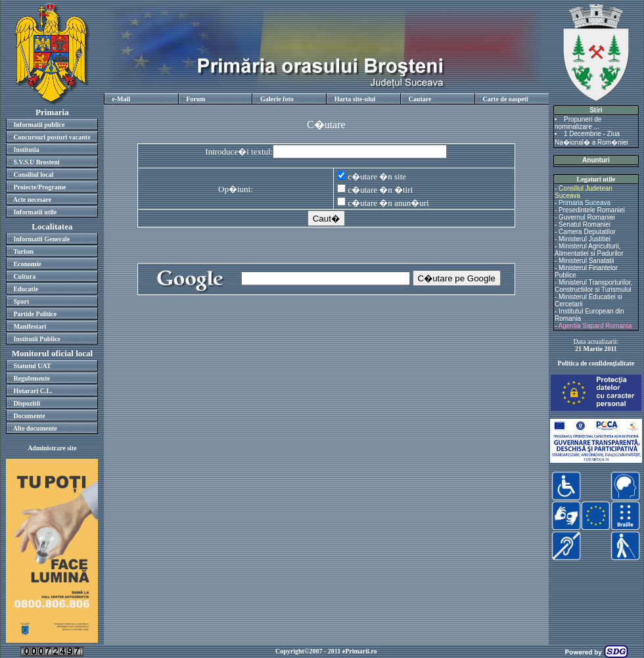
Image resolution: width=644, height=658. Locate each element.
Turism (23, 251)
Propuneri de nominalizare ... (578, 123)
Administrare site (52, 448)
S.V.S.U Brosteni (36, 162)
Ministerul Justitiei (585, 239)
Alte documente (35, 428)
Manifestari (30, 326)
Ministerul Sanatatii (586, 261)
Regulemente (32, 378)
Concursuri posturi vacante (52, 137)
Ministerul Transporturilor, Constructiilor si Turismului (593, 286)
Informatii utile (35, 212)
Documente (29, 416)
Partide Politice (35, 314)
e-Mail (121, 99)
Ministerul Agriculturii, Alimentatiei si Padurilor (589, 250)
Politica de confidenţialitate (596, 363)
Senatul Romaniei (585, 224)
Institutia (26, 150)
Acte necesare (32, 200)
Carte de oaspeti (505, 99)
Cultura (24, 276)
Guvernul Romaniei (587, 217)
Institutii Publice (36, 339)
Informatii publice (39, 125)
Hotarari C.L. (33, 391)
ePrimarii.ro (360, 651)
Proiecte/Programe (39, 187)
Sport (21, 301)
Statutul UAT (32, 366)
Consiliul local (33, 175)
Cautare (420, 99)
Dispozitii (27, 403)
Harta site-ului (355, 99)
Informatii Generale (41, 239)
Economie (27, 264)
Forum (195, 99)
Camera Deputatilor (587, 232)
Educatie (26, 289)
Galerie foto (277, 99)
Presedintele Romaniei (592, 210)
